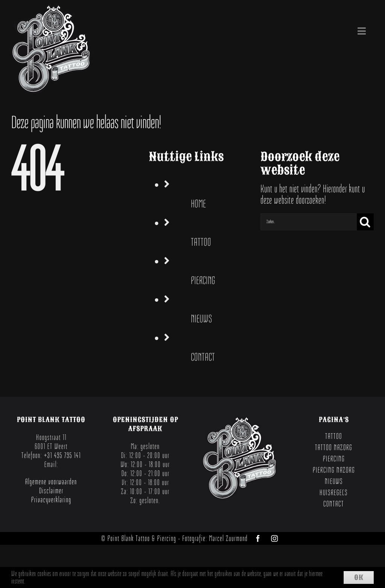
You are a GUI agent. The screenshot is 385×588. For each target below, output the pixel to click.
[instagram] (274, 538)
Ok (359, 577)
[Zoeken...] (309, 222)
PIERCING (203, 280)
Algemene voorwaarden (51, 482)
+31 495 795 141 (62, 455)
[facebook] (258, 538)
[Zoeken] (365, 222)
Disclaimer (51, 491)
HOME (199, 204)
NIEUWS (202, 319)
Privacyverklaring (51, 500)
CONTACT (203, 357)
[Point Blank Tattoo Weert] (51, 9)
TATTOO (201, 242)
